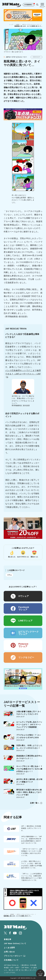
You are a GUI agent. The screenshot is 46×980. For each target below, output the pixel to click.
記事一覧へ (35, 803)
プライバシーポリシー (13, 956)
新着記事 (8, 939)
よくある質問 (9, 948)
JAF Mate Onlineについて (15, 943)
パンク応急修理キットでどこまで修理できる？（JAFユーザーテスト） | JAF (23, 374)
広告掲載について (11, 960)
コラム (9, 575)
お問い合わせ (9, 952)
